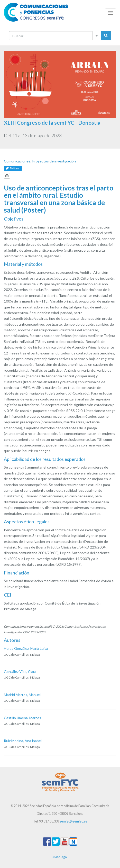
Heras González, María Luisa (26, 648)
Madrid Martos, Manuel (22, 695)
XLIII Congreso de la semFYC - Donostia (52, 122)
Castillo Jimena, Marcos (22, 718)
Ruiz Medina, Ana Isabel (23, 741)
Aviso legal (60, 857)
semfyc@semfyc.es (73, 821)
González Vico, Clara (20, 671)
